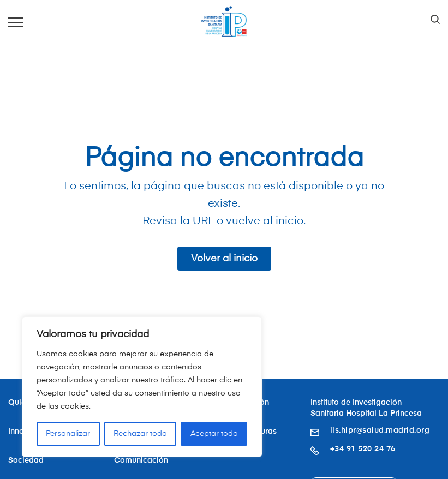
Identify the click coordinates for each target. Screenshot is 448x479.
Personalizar (68, 434)
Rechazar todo (140, 434)
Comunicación (141, 460)
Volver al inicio (224, 259)
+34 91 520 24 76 (363, 449)
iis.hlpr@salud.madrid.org (380, 430)
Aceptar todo (214, 434)
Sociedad (26, 460)
